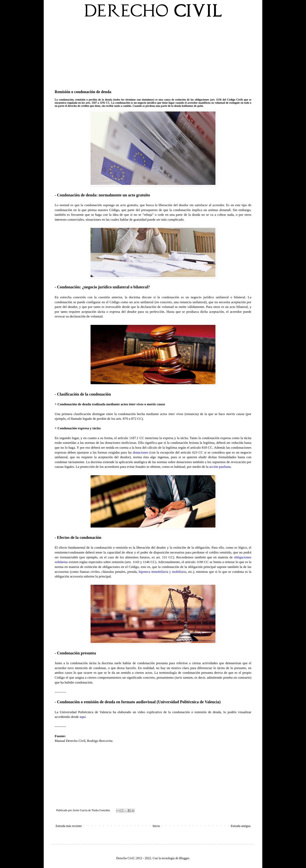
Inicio (156, 826)
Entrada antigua (241, 826)
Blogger (184, 858)
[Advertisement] (153, 53)
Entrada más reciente (69, 826)
